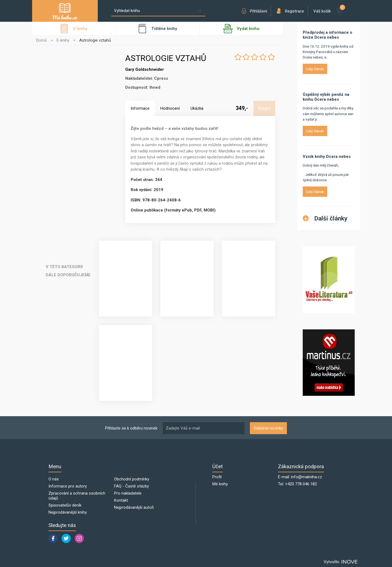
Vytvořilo (341, 562)
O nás (54, 479)
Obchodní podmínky (132, 479)
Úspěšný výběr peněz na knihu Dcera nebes (326, 97)
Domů (42, 40)
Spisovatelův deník (65, 505)
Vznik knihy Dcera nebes (327, 157)
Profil (217, 477)
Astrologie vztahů (95, 40)
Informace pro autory (68, 486)
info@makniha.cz (307, 477)
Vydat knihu (241, 29)
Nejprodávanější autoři (134, 507)
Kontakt (121, 500)
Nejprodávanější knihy (68, 512)
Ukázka (197, 108)
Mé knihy (220, 484)
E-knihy (63, 40)
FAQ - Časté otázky (131, 486)
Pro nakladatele (128, 493)
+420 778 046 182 (301, 484)
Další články (325, 218)
